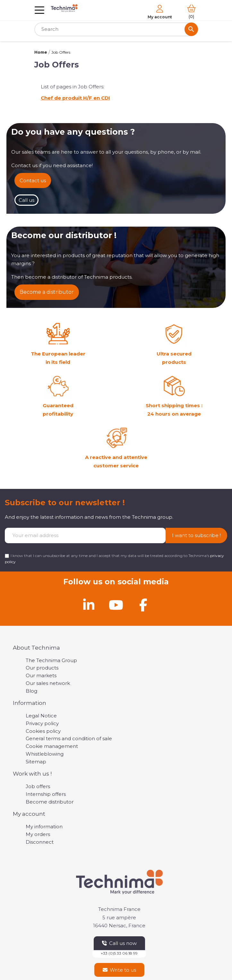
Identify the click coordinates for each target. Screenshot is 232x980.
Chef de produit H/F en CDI (75, 98)
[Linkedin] (89, 605)
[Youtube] (116, 605)
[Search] (116, 29)
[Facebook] (143, 605)
